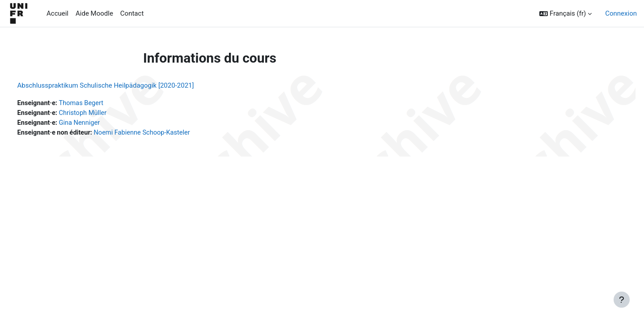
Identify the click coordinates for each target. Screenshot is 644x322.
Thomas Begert (100, 103)
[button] (566, 14)
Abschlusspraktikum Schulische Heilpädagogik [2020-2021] (122, 85)
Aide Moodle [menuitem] (94, 13)
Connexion (621, 13)
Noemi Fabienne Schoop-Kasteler (162, 134)
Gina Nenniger (98, 123)
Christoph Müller (102, 114)
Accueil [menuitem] (57, 13)
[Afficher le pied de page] (622, 300)
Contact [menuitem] (132, 13)
